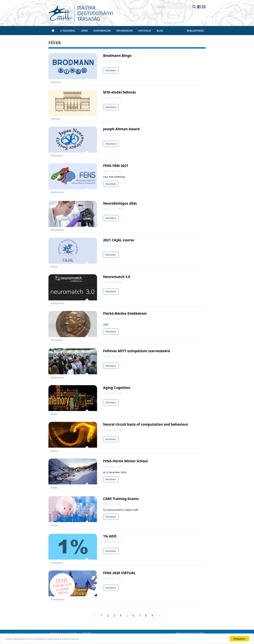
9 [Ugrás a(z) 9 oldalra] (152, 615)
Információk (125, 31)
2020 (202, 633)
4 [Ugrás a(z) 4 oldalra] (121, 615)
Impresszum (56, 633)
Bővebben (111, 70)
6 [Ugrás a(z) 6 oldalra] (133, 615)
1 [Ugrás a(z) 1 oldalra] (102, 615)
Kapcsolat (145, 31)
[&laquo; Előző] (95, 616)
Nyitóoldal (87, 633)
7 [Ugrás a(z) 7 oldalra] (140, 615)
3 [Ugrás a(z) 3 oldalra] (114, 615)
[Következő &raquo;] (159, 616)
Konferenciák (102, 31)
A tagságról (68, 31)
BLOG (160, 31)
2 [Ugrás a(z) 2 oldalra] (108, 615)
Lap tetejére (72, 633)
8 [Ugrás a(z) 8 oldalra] (146, 615)
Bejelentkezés (195, 31)
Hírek (84, 31)
